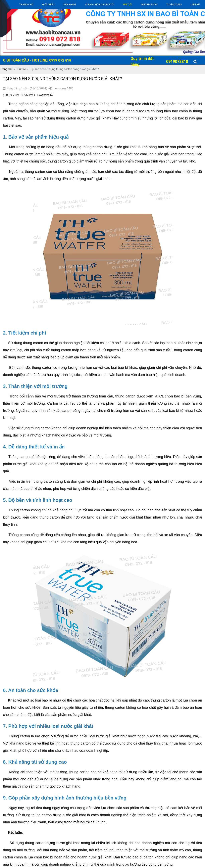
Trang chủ (26, 4)
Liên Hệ (195, 4)
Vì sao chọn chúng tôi (100, 4)
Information (149, 4)
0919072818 (177, 62)
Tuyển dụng (174, 4)
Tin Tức (128, 4)
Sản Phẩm (70, 4)
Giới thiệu (48, 4)
